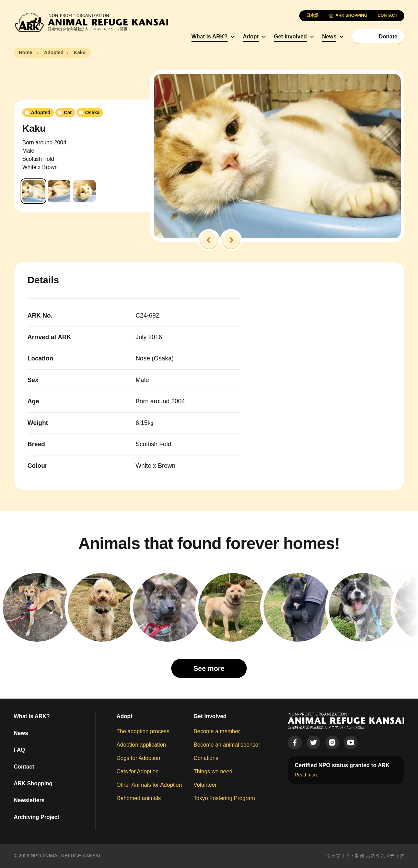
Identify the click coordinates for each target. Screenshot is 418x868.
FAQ (19, 750)
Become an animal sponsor (227, 745)
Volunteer (205, 785)
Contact (24, 767)
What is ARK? (210, 37)
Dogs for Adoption (138, 758)
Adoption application (141, 745)
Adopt (251, 37)
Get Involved (290, 37)
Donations (206, 758)
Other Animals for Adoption (149, 785)
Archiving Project (36, 817)
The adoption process (143, 731)
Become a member (217, 731)
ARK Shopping (33, 783)
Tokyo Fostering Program (224, 798)
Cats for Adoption (138, 771)
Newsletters (29, 800)
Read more (307, 775)
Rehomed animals (139, 798)
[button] (209, 240)
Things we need (213, 771)
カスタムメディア (385, 856)
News (329, 37)
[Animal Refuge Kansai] (91, 22)
